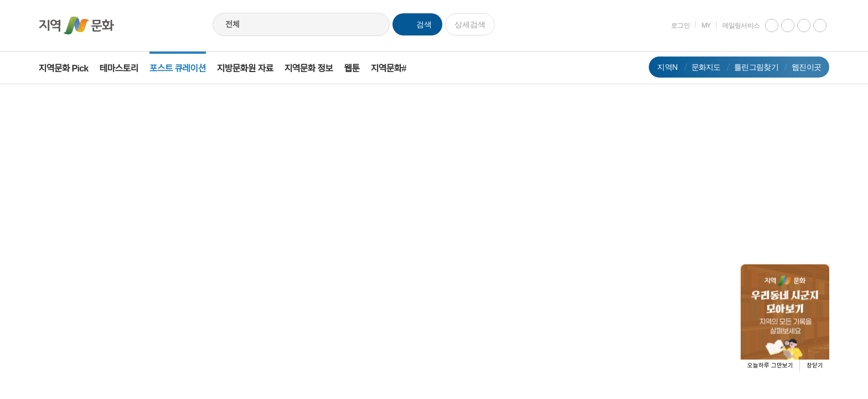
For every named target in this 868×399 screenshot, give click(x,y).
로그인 (673, 25)
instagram (780, 25)
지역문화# (396, 68)
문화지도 (698, 67)
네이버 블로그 (812, 25)
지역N (660, 67)
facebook (796, 25)
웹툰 (360, 68)
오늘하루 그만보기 (770, 365)
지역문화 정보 (317, 68)
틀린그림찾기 (748, 67)
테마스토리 (127, 68)
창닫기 (815, 365)
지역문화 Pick (71, 68)
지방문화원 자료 (253, 68)
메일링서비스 (733, 25)
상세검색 (470, 24)
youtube (764, 25)
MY (698, 25)
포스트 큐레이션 (185, 68)
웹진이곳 (799, 67)
